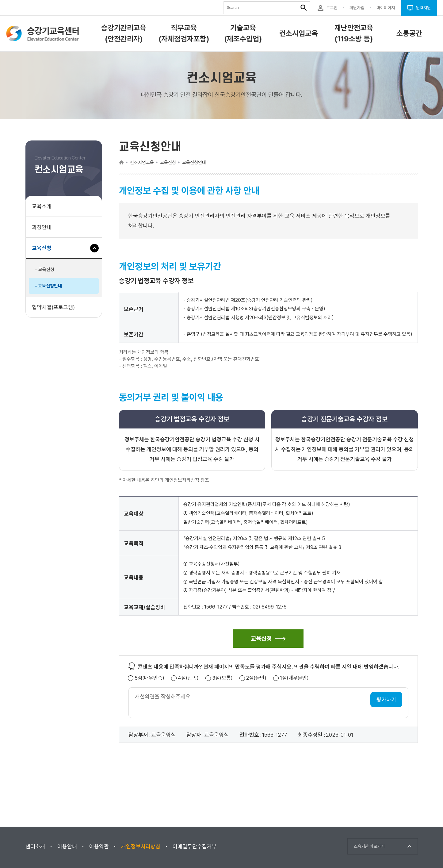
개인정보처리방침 (141, 846)
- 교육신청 (45, 270)
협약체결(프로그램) (53, 307)
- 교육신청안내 (48, 286)
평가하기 (386, 699)
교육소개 (42, 206)
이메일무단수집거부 (195, 846)
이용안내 (67, 846)
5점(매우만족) (149, 678)
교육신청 (44, 251)
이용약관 (99, 846)
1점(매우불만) (294, 678)
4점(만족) (188, 678)
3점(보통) (222, 678)
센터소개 (35, 846)
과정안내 (42, 227)
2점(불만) (256, 678)
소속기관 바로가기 (369, 846)
